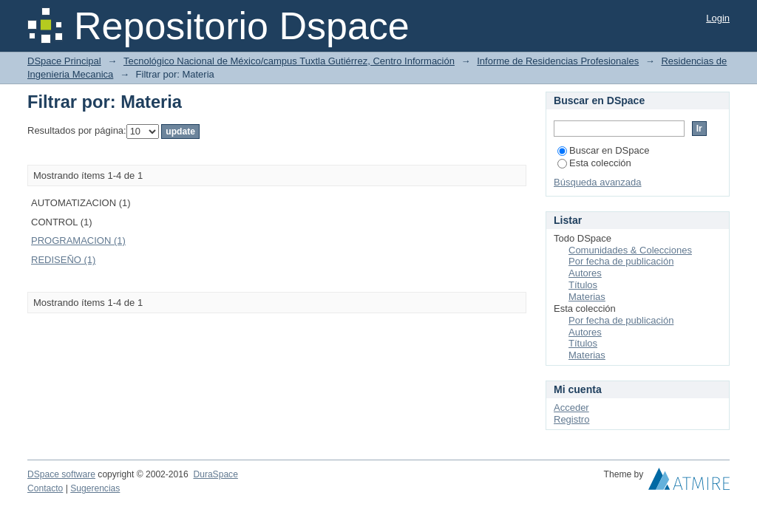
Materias (587, 297)
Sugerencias (95, 488)
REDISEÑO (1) (63, 260)
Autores (585, 273)
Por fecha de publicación (621, 261)
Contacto (45, 488)
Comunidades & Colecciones (630, 250)
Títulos (583, 285)
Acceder (571, 407)
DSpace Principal (64, 61)
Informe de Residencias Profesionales (558, 61)
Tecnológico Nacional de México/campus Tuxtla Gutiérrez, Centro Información (289, 61)
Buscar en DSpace (603, 150)
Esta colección (594, 163)
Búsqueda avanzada (598, 182)
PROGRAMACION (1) (78, 241)
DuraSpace (215, 474)
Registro (571, 419)
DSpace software (61, 474)
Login (718, 18)
